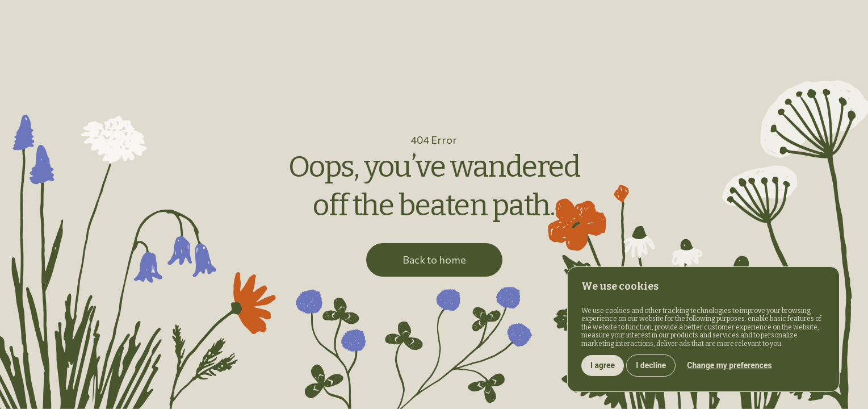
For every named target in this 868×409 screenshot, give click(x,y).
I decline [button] (651, 365)
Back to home (434, 260)
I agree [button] (603, 365)
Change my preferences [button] (729, 365)
